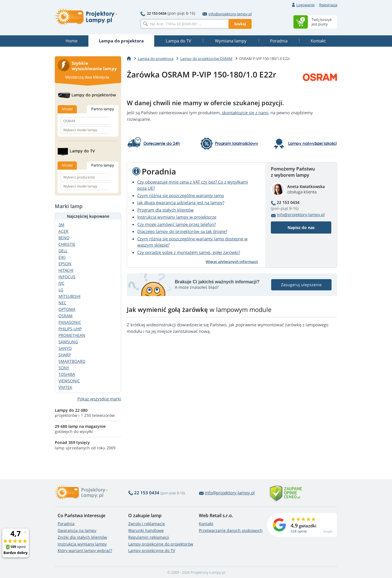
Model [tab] (67, 109)
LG (61, 290)
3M (61, 225)
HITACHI (66, 270)
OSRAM (66, 316)
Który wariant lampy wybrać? (85, 550)
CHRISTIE (67, 244)
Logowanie (305, 5)
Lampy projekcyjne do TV (152, 550)
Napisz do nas (301, 227)
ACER (63, 231)
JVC (61, 283)
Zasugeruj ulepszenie (301, 285)
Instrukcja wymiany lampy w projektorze (177, 217)
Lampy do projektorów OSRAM (206, 59)
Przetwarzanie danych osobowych (231, 530)
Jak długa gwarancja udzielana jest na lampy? (181, 202)
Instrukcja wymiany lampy (82, 544)
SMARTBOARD (72, 361)
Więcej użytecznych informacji (232, 262)
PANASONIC (70, 322)
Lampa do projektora (156, 59)
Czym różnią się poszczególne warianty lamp (181, 195)
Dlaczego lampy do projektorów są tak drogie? (182, 231)
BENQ (64, 238)
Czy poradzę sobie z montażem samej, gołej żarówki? (189, 252)
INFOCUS (67, 277)
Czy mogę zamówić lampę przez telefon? (177, 224)
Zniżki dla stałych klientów (82, 537)
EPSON (65, 264)
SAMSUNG (68, 342)
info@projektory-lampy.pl (227, 14)
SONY (64, 368)
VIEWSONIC (69, 381)
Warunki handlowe (146, 530)
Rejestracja (328, 5)
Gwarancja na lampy (77, 530)
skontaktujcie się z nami (245, 113)
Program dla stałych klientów (165, 210)
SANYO (65, 348)
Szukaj (240, 24)
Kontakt (206, 524)
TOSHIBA (67, 374)
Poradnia (66, 524)
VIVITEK (65, 387)
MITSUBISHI (69, 296)
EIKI (62, 257)
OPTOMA (67, 309)
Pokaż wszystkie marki (99, 399)
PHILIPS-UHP (70, 329)
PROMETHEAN (72, 335)
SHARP (65, 355)
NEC (62, 303)
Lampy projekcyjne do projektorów (161, 544)
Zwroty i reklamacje (147, 524)
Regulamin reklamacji (149, 537)
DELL (63, 251)
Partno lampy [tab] (103, 109)
